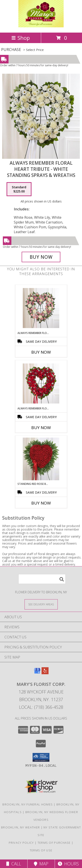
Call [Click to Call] (14, 864)
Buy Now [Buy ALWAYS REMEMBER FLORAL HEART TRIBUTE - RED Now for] (41, 428)
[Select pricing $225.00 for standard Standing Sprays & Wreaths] (19, 189)
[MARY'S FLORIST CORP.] (41, 26)
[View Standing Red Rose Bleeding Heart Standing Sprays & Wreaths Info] (41, 459)
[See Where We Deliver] (41, 604)
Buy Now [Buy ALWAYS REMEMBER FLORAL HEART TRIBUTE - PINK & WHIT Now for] (41, 352)
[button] (41, 757)
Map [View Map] (41, 864)
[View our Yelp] (45, 673)
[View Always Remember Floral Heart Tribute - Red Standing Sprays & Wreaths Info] (41, 383)
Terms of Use (41, 850)
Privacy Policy (21, 843)
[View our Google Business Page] (37, 673)
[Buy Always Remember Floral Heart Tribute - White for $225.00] (41, 257)
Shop (21, 38)
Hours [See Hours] (68, 864)
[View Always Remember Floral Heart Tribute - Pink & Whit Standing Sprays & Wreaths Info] (41, 308)
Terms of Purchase (54, 843)
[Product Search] (42, 579)
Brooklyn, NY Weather (20, 827)
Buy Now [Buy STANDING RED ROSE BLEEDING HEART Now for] (41, 503)
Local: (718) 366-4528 (41, 707)
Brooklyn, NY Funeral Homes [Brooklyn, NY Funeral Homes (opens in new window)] (28, 804)
